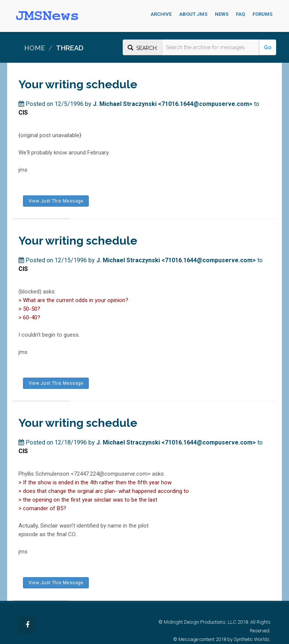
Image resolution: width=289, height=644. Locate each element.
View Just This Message (56, 201)
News (222, 14)
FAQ (240, 14)
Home (34, 48)
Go (268, 47)
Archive (161, 14)
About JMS (193, 14)
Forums (262, 14)
